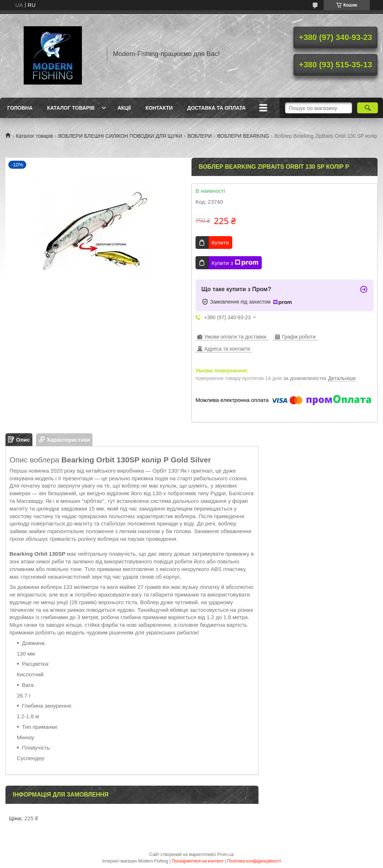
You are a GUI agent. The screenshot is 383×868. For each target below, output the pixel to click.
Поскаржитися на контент (198, 861)
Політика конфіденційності (254, 861)
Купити (220, 243)
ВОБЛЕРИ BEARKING (243, 136)
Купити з (235, 263)
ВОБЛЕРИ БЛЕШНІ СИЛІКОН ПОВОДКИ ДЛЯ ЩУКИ (120, 136)
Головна (20, 108)
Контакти (159, 108)
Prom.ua (226, 855)
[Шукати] (368, 108)
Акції (124, 108)
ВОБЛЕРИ (200, 136)
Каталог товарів (71, 108)
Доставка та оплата (216, 108)
